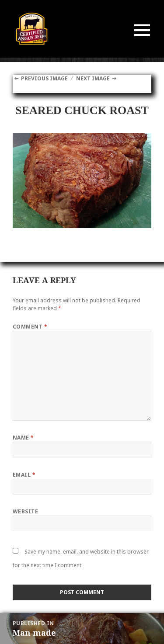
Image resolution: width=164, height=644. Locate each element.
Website (25, 511)
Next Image (93, 78)
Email (24, 475)
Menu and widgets (142, 39)
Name (23, 438)
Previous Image (44, 78)
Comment (30, 327)
